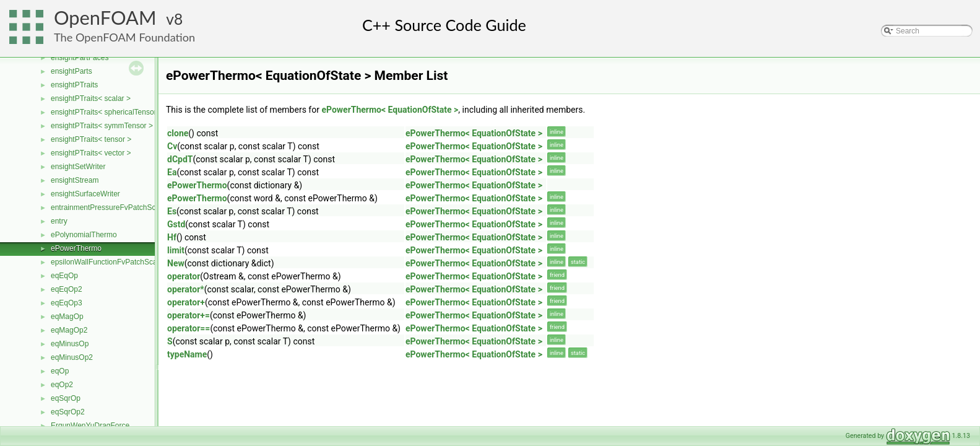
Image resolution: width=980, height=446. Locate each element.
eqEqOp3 (67, 303)
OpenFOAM (105, 18)
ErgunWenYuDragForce (90, 426)
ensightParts (72, 71)
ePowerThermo (76, 248)
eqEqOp (64, 276)
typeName (187, 354)
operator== (189, 328)
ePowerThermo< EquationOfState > (390, 110)
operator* (186, 289)
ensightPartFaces (80, 58)
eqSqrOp (66, 398)
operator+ (186, 302)
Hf (172, 237)
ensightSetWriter (78, 167)
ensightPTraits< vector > (91, 153)
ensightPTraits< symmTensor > (102, 126)
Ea (172, 172)
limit (176, 250)
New (176, 263)
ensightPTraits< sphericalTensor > (107, 112)
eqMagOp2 (69, 330)
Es (172, 211)
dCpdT (180, 159)
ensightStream (75, 180)
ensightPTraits (74, 85)
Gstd (176, 224)
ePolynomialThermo (84, 235)
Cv (172, 146)
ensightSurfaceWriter (85, 194)
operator (184, 276)
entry (59, 221)
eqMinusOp (70, 344)
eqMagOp (67, 317)
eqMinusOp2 (72, 357)
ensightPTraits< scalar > (91, 98)
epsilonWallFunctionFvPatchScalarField (116, 262)
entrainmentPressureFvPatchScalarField (117, 208)
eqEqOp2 (67, 289)
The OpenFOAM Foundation (124, 37)
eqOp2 (62, 385)
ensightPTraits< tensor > (91, 139)
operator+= (189, 315)
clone (178, 133)
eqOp (60, 371)
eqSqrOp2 (68, 412)
